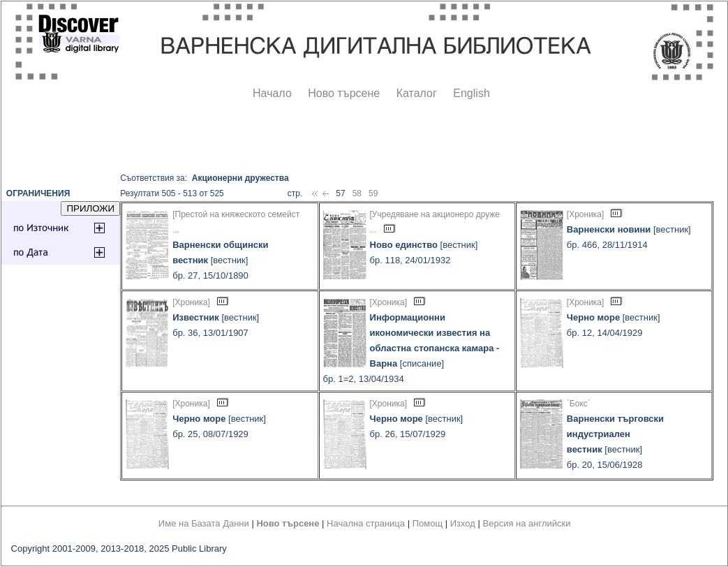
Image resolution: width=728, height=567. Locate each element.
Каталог (417, 93)
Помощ (428, 523)
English (471, 93)
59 (373, 193)
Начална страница (366, 523)
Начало (272, 93)
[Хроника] (586, 214)
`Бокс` (579, 404)
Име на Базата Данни (204, 523)
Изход (463, 523)
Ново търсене (344, 93)
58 (357, 193)
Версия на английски (527, 523)
